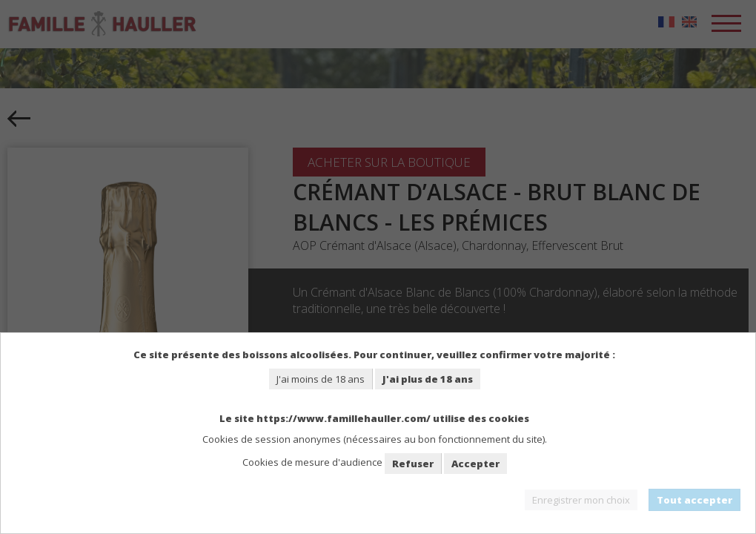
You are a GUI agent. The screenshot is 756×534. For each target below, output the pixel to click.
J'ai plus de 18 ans (428, 379)
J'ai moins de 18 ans (321, 379)
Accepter (475, 464)
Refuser (413, 464)
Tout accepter (694, 500)
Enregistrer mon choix (581, 500)
